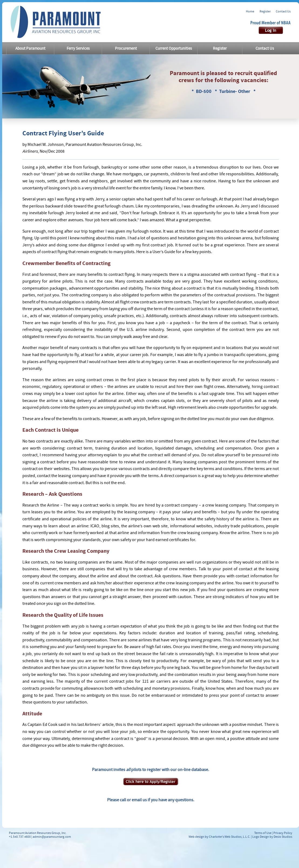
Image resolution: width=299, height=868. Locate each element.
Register (265, 11)
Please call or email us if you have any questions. (151, 800)
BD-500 (204, 91)
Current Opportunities (174, 48)
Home (250, 11)
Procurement (126, 48)
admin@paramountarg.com (52, 837)
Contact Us (283, 11)
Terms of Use (263, 833)
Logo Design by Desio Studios (272, 837)
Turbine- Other (235, 91)
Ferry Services (78, 48)
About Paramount (30, 48)
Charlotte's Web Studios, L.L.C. (230, 837)
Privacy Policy (283, 833)
